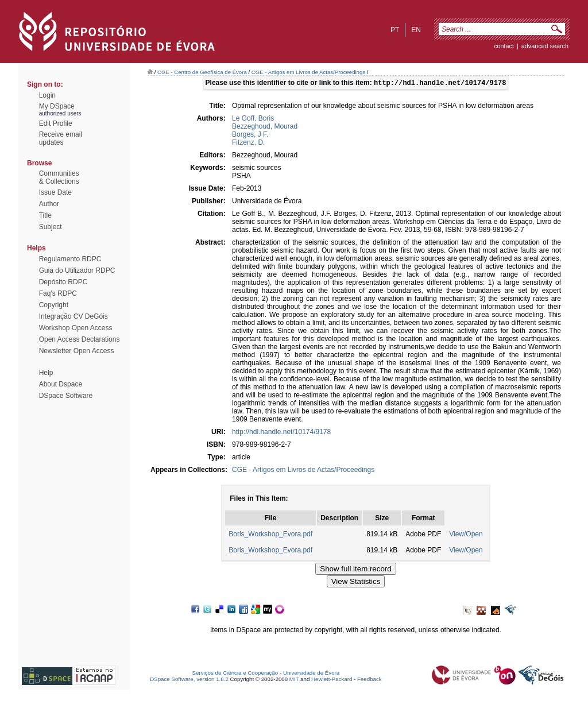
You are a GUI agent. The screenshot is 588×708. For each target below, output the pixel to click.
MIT (294, 680)
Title (45, 215)
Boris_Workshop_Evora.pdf (270, 535)
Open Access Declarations (80, 339)
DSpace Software (66, 396)
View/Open (466, 535)
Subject (51, 227)
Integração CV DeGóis (73, 316)
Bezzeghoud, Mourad (265, 127)
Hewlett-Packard (332, 680)
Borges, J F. (250, 136)
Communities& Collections (59, 177)
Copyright (54, 305)
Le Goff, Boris (253, 119)
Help (46, 373)
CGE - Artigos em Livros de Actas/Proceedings (308, 72)
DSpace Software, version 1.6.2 (189, 680)
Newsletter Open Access (77, 351)
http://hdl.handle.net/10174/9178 (281, 433)
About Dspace (61, 384)
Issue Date (55, 192)
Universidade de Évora (311, 674)
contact (504, 46)
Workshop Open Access (76, 328)
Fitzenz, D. (248, 144)
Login (47, 95)
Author (49, 204)
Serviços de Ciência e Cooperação (235, 674)
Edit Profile (56, 123)
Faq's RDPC (58, 293)
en (416, 30)
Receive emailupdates (61, 138)
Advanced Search (545, 46)
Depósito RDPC (63, 282)
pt (395, 30)
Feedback (370, 680)
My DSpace (57, 106)
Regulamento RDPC (70, 259)
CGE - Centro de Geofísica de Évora (202, 72)
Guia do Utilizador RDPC (77, 270)
